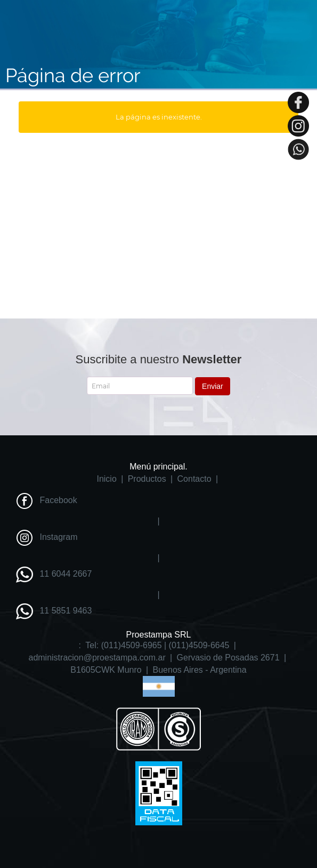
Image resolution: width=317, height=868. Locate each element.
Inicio (106, 479)
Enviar (213, 386)
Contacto (194, 479)
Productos (147, 479)
